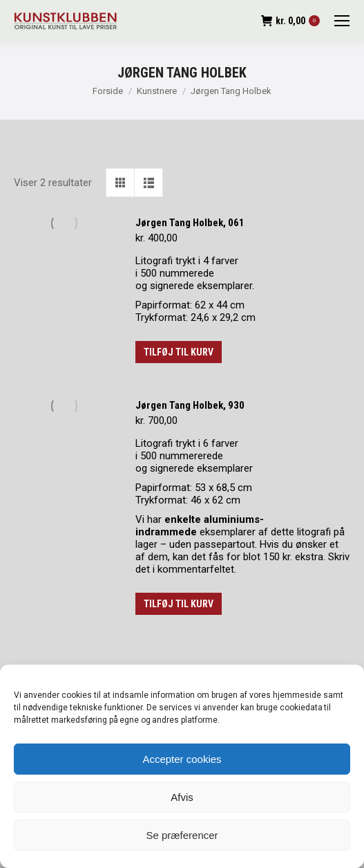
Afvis (182, 797)
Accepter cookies (182, 759)
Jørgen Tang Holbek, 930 (190, 405)
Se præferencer (182, 835)
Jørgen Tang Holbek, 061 (190, 223)
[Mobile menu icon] (342, 21)
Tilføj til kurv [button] (179, 352)
